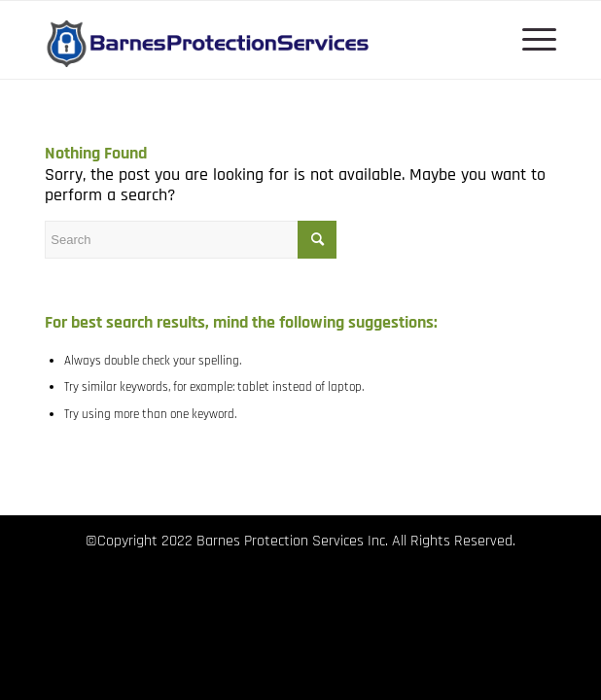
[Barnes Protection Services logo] (249, 40)
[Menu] (530, 40)
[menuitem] (530, 40)
